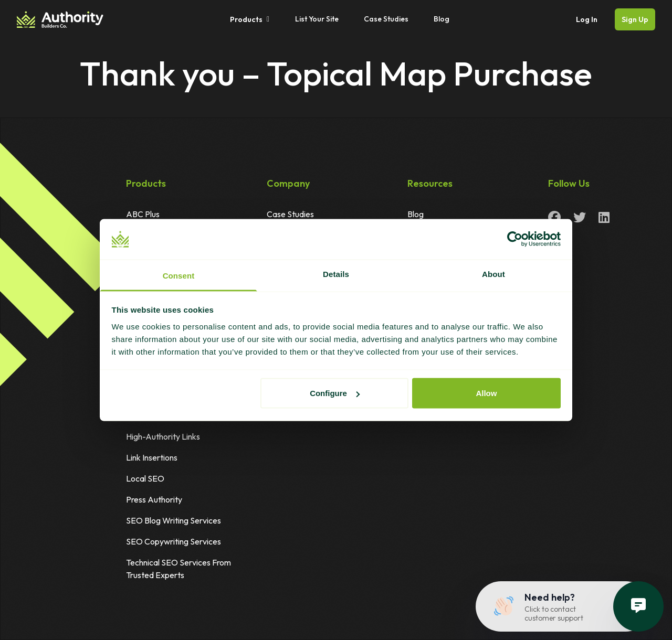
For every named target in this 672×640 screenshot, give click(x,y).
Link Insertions (152, 457)
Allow (486, 393)
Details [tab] (336, 274)
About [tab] (493, 274)
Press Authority (154, 499)
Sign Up (635, 19)
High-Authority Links (163, 436)
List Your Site (317, 19)
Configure (335, 393)
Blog (442, 19)
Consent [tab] (179, 275)
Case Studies (386, 19)
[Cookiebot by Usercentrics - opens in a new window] (515, 239)
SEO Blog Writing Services (174, 520)
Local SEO (145, 478)
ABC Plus (143, 214)
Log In (587, 19)
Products (250, 19)
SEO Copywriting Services (174, 541)
